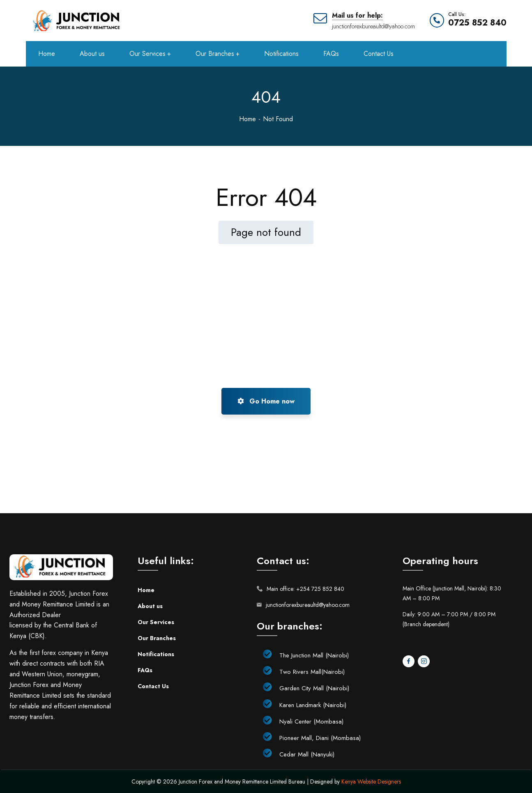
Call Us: (457, 14)
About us (150, 606)
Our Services (156, 622)
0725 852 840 (477, 23)
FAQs (145, 670)
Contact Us (153, 686)
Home (248, 119)
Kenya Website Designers (371, 781)
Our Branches (157, 638)
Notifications (156, 654)
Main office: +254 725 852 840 (305, 589)
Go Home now (266, 401)
